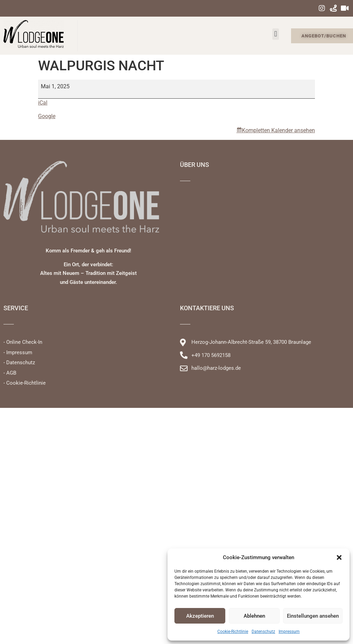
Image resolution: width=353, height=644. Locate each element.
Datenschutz (263, 632)
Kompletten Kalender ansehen (278, 130)
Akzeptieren (200, 616)
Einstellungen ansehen (313, 616)
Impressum (289, 632)
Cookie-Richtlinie (233, 632)
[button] (339, 557)
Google (47, 116)
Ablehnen (254, 616)
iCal (43, 103)
